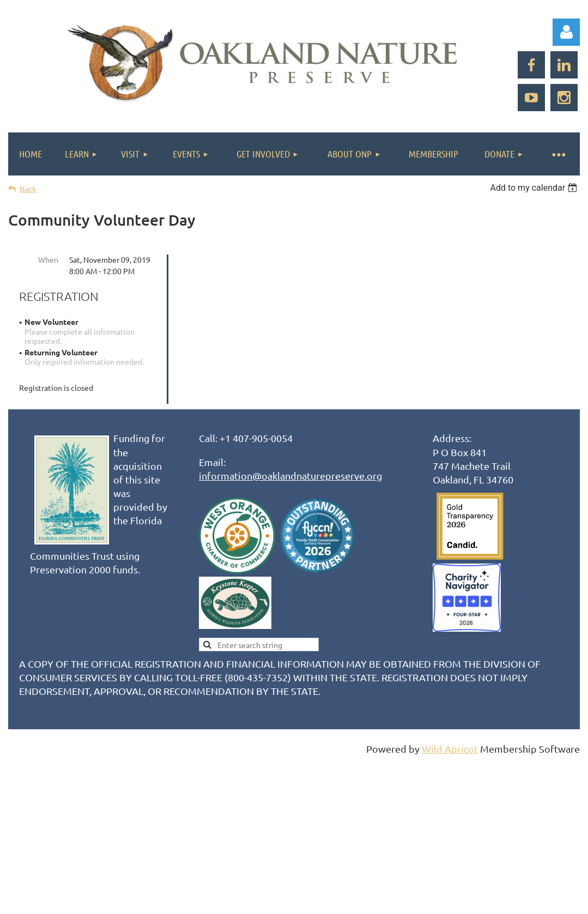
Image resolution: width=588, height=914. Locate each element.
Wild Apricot (450, 749)
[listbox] (535, 188)
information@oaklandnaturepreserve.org (290, 476)
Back (28, 189)
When (48, 259)
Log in (566, 32)
